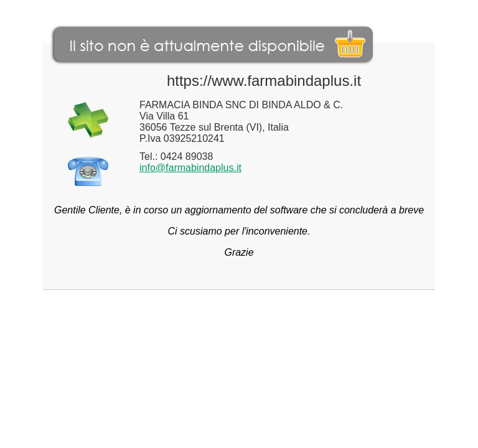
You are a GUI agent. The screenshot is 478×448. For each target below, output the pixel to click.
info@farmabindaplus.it (190, 168)
